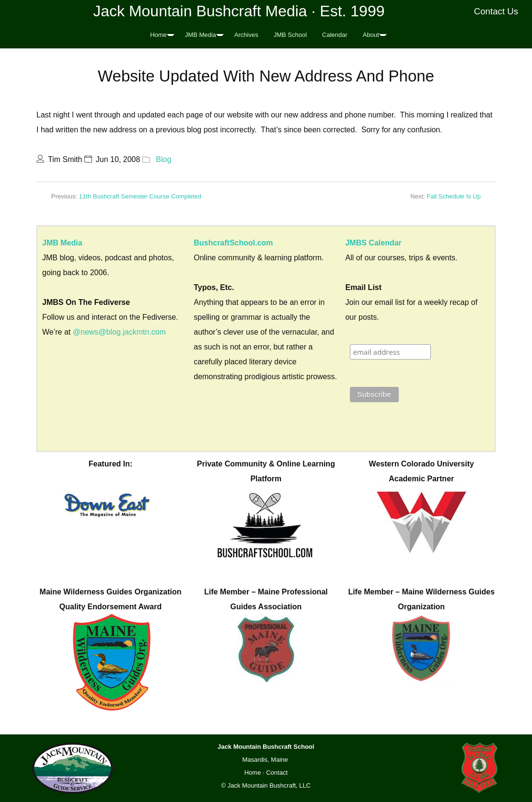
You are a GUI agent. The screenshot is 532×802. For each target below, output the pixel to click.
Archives (246, 35)
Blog (163, 159)
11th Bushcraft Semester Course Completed (140, 196)
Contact (277, 773)
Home (158, 35)
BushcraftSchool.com (233, 243)
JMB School (290, 35)
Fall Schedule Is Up (454, 196)
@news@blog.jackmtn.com (119, 332)
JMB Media (201, 35)
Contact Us (496, 11)
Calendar (335, 35)
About (371, 35)
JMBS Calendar (373, 243)
